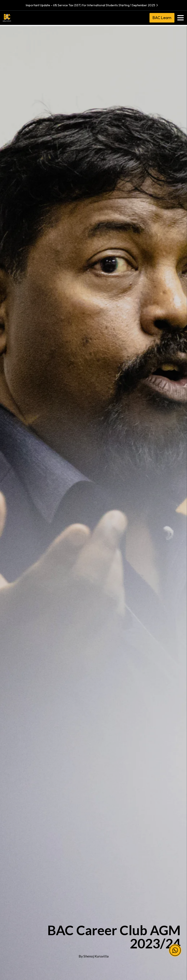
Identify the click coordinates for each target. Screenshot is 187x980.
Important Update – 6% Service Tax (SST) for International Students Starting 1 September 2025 (92, 5)
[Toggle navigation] (180, 18)
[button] (175, 956)
